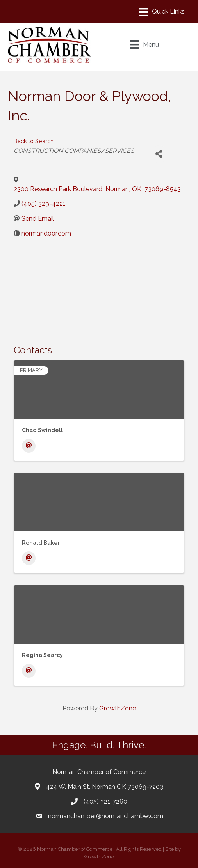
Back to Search (34, 141)
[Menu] (162, 12)
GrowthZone (118, 708)
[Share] (159, 154)
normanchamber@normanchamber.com (106, 816)
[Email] (29, 446)
